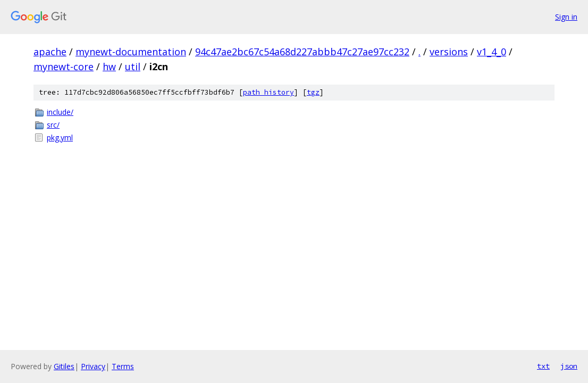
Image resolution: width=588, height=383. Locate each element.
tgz (313, 92)
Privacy (93, 366)
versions (449, 52)
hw (109, 66)
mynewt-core (64, 66)
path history (268, 92)
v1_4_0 (492, 52)
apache (50, 52)
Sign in (566, 17)
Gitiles (64, 366)
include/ (60, 112)
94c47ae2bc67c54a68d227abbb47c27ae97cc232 (302, 52)
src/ (53, 125)
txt (543, 366)
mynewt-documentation (131, 52)
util (133, 66)
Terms (123, 366)
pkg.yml (60, 138)
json (569, 366)
